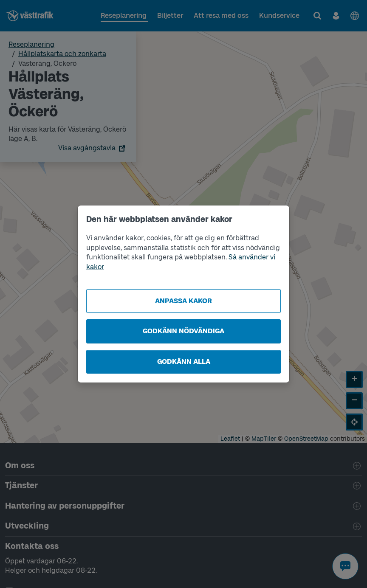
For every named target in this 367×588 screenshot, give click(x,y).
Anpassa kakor (183, 301)
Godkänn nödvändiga (183, 331)
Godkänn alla (184, 362)
